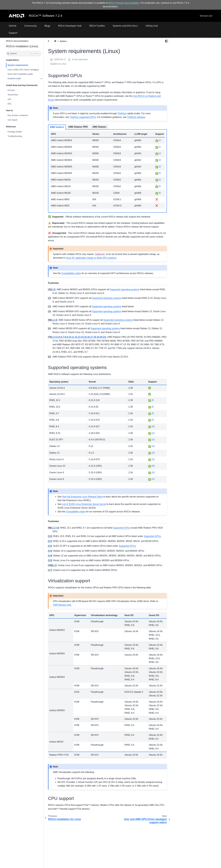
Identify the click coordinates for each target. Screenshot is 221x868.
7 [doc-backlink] (71, 341)
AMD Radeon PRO (85, 127)
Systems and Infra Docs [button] (125, 26)
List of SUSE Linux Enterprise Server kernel (91, 508)
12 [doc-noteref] (154, 443)
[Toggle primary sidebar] (56, 41)
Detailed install (22, 78)
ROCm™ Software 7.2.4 (46, 16)
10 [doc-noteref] (154, 430)
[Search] (31, 54)
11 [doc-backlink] (80, 341)
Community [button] (30, 26)
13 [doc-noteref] (154, 450)
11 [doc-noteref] (154, 436)
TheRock (129, 113)
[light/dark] (167, 41)
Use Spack (20, 120)
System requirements (25, 65)
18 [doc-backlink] (102, 341)
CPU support (180, 58)
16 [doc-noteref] (154, 469)
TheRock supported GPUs (90, 117)
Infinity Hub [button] (152, 26)
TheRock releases (144, 117)
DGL (17, 104)
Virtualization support (183, 54)
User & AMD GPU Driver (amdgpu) (31, 69)
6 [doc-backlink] (57, 332)
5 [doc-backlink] (67, 341)
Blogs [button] (47, 26)
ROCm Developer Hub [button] (70, 26)
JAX (17, 99)
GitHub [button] (13, 26)
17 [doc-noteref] (154, 482)
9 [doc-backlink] (75, 341)
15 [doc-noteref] (154, 463)
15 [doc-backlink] (93, 341)
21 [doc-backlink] (112, 341)
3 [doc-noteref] (160, 160)
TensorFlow (20, 95)
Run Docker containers (25, 115)
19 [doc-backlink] (105, 341)
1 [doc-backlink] (60, 293)
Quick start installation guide (28, 74)
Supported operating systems (187, 50)
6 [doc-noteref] (160, 193)
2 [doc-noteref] (160, 153)
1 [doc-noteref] (160, 140)
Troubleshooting (22, 136)
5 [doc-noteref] (160, 173)
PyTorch (19, 90)
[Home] (63, 41)
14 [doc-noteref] (154, 456)
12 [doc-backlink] (83, 341)
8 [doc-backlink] (73, 341)
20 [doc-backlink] (109, 341)
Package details (22, 132)
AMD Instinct (64, 127)
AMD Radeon (107, 127)
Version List (206, 16)
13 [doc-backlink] (87, 341)
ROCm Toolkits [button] (97, 26)
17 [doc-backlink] (99, 341)
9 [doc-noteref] (154, 404)
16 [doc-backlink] (96, 341)
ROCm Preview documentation (124, 3)
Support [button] (13, 33)
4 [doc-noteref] (160, 166)
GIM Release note (78, 620)
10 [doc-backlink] (77, 341)
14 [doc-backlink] (90, 341)
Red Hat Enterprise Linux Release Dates (90, 500)
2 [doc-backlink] (62, 293)
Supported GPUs (182, 46)
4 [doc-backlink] (57, 315)
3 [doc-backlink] (57, 310)
